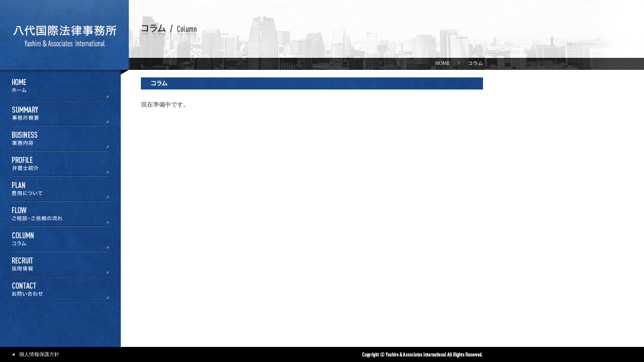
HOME (442, 63)
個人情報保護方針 (39, 354)
